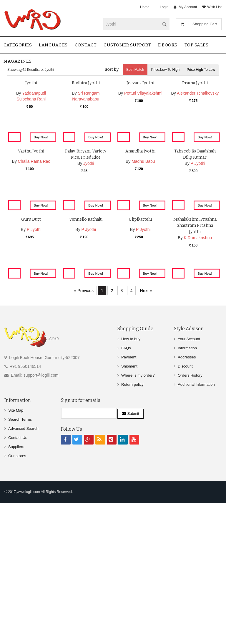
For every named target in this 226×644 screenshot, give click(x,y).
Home (145, 7)
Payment (129, 502)
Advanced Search (23, 574)
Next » (146, 436)
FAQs (126, 493)
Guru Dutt (31, 378)
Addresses (187, 502)
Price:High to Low (201, 70)
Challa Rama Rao (34, 275)
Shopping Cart (205, 24)
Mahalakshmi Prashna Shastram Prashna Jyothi (195, 384)
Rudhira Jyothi (86, 148)
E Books (168, 45)
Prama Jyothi (195, 148)
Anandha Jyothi (140, 265)
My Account (188, 7)
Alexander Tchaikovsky (198, 158)
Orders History (190, 520)
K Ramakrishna (198, 396)
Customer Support (127, 45)
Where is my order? (138, 520)
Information (187, 493)
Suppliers (16, 592)
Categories (18, 45)
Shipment (129, 511)
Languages (53, 45)
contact (86, 45)
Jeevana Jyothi (140, 148)
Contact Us (18, 583)
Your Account (189, 484)
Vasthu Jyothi (31, 265)
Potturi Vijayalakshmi (143, 158)
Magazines (18, 61)
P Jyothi (198, 277)
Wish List (214, 7)
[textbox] (132, 24)
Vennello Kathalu (86, 378)
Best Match (135, 70)
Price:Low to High (166, 70)
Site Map (16, 556)
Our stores (17, 601)
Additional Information (196, 530)
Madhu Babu (143, 275)
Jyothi (31, 148)
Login (164, 7)
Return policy (132, 530)
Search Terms (20, 565)
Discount (185, 511)
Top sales (197, 45)
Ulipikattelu (140, 378)
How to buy (131, 484)
